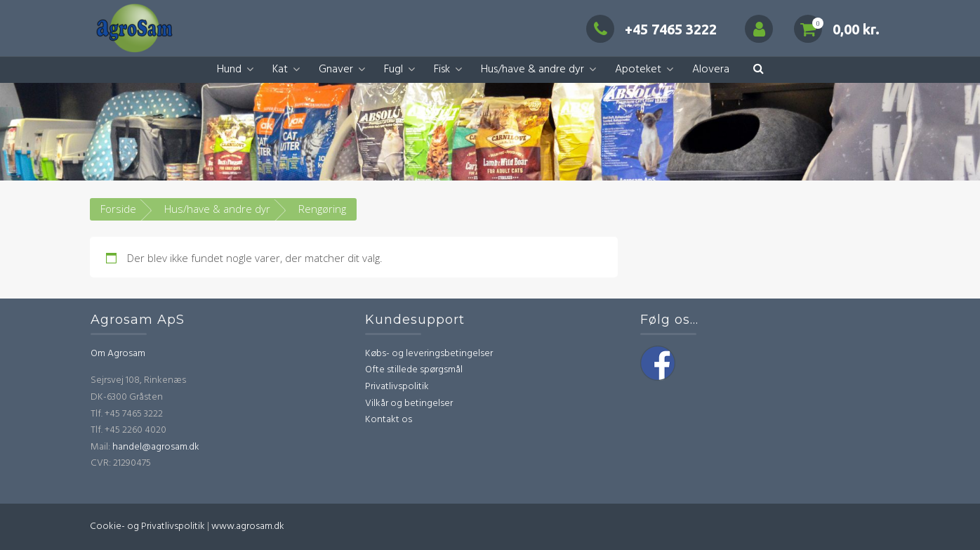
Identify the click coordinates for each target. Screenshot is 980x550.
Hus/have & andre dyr (532, 70)
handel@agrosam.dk (156, 447)
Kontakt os (389, 420)
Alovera (711, 70)
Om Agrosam (118, 354)
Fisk (442, 70)
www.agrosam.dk (248, 526)
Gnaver (336, 70)
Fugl (393, 70)
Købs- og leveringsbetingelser (429, 354)
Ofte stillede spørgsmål (414, 370)
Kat (280, 70)
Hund (229, 70)
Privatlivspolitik (397, 387)
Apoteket (638, 70)
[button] (759, 70)
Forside (118, 209)
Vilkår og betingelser (409, 404)
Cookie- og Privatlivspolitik (147, 526)
